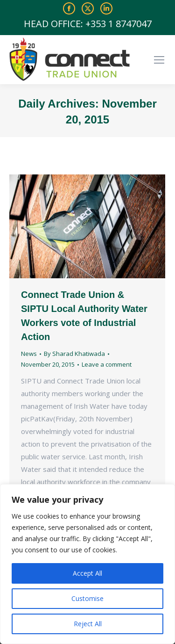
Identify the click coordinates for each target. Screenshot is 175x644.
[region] (87, 564)
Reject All (88, 624)
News (29, 354)
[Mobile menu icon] (159, 60)
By (74, 354)
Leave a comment (107, 364)
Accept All (87, 573)
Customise (87, 598)
